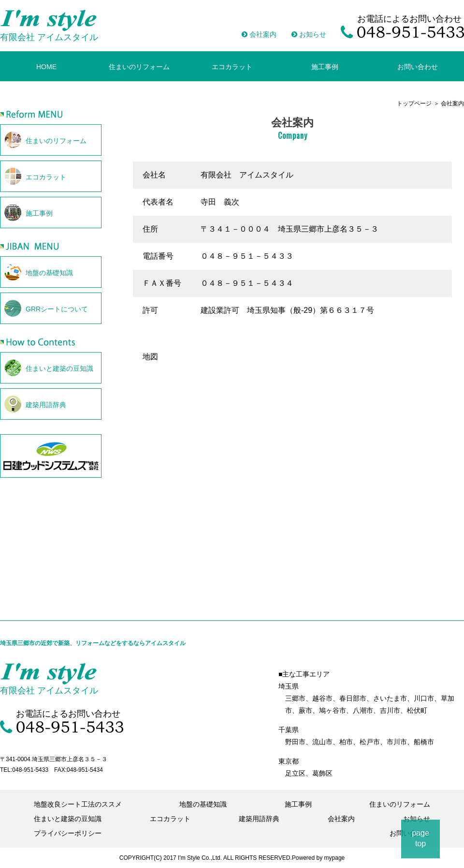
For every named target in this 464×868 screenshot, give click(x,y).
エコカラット (232, 67)
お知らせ (309, 34)
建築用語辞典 (259, 819)
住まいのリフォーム (139, 67)
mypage (335, 858)
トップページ (414, 103)
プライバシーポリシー (68, 833)
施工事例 (325, 67)
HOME (46, 67)
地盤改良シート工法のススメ (78, 804)
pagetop (420, 838)
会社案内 (259, 34)
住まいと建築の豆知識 (68, 819)
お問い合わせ (418, 67)
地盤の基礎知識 (203, 804)
